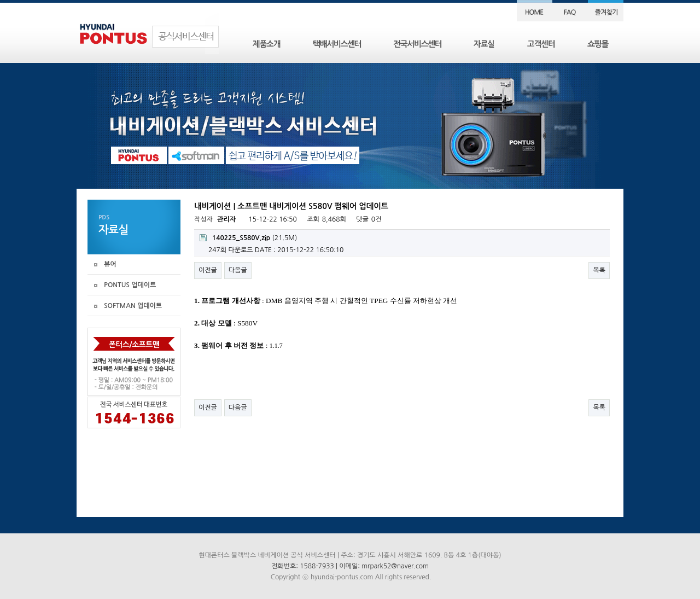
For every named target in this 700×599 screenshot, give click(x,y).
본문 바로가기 (0, 0)
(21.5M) (248, 238)
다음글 (238, 270)
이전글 (208, 270)
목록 (599, 270)
